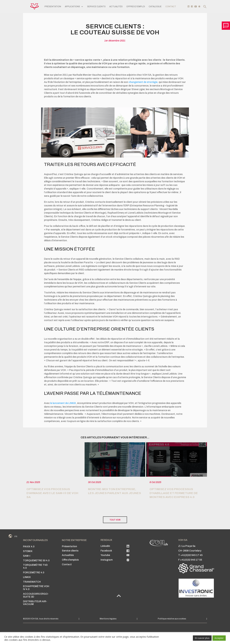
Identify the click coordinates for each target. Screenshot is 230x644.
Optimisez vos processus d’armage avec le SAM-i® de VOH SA (52, 493)
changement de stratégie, (143, 82)
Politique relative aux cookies (172, 619)
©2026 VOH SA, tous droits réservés (41, 619)
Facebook (106, 551)
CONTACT (171, 7)
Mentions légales (108, 619)
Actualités (116, 7)
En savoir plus (202, 638)
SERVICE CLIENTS (96, 7)
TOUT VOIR (115, 520)
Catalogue (155, 7)
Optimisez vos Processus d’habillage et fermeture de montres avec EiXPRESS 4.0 (174, 493)
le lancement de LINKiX (63, 403)
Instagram (107, 560)
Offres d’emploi (136, 7)
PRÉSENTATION (53, 7)
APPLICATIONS (72, 7)
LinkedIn (105, 546)
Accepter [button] (219, 638)
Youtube (105, 555)
